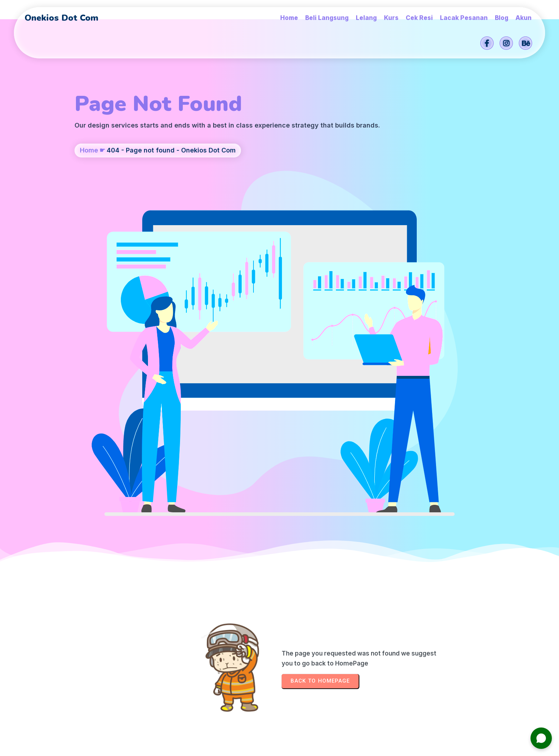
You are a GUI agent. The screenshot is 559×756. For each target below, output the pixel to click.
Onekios (330, 747)
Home (89, 188)
